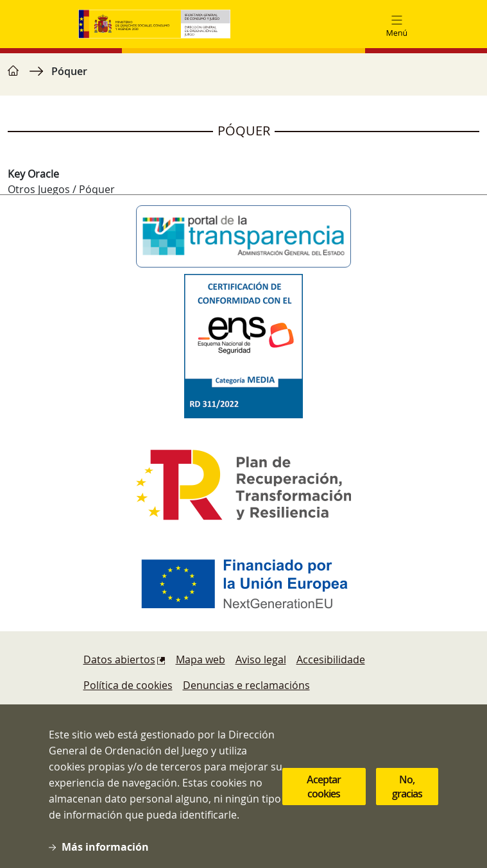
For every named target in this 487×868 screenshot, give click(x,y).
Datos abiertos (119, 660)
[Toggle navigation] (397, 24)
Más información (105, 851)
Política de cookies (128, 685)
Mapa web (201, 660)
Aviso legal (261, 660)
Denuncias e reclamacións (246, 685)
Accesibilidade (331, 660)
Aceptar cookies (324, 791)
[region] (243, 78)
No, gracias (407, 791)
